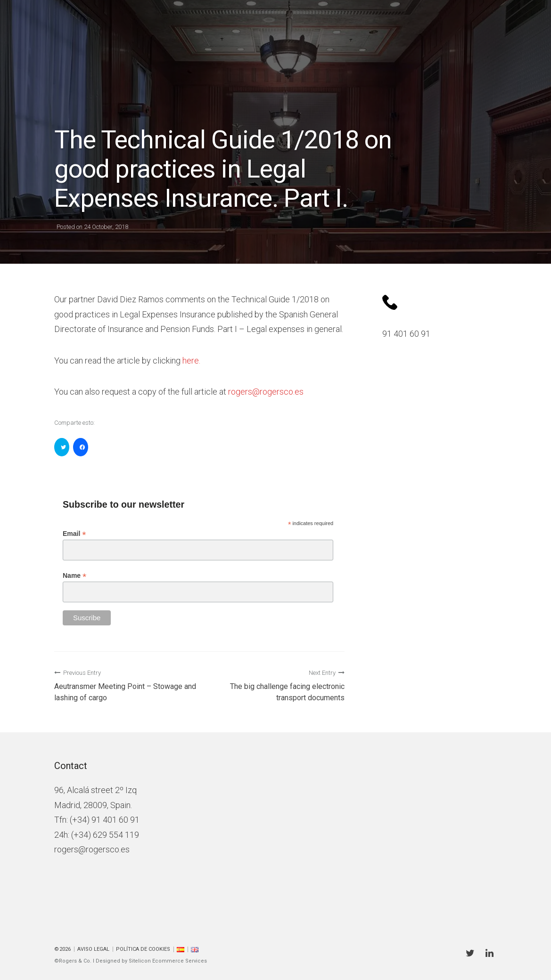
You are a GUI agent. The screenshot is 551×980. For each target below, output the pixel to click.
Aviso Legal (93, 949)
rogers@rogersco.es (92, 849)
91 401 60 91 (406, 334)
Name (74, 576)
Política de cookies (143, 949)
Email (74, 534)
